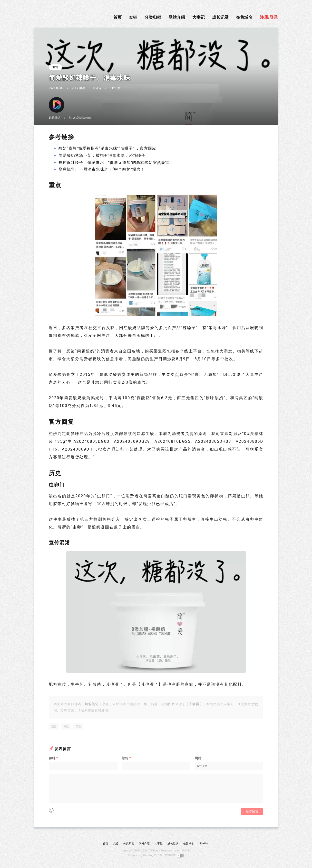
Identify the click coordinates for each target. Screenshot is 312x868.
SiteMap (204, 844)
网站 (198, 758)
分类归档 (153, 17)
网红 (66, 726)
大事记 (199, 17)
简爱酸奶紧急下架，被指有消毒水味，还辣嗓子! (103, 155)
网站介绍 (177, 17)
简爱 (78, 726)
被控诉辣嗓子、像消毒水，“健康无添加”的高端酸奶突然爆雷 (114, 162)
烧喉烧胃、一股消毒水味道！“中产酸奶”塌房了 (102, 169)
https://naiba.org (80, 118)
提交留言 (252, 811)
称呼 (53, 758)
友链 (133, 17)
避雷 (55, 67)
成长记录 (220, 17)
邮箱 (126, 758)
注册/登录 (269, 17)
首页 (117, 17)
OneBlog (148, 855)
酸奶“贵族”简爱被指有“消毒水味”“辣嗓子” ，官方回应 (107, 148)
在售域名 (244, 17)
